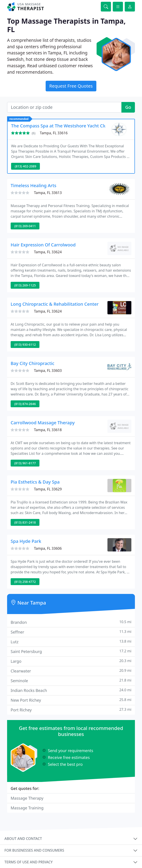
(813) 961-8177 (25, 463)
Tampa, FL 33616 (54, 133)
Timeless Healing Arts (33, 185)
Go (128, 107)
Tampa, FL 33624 (48, 252)
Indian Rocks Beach (71, 690)
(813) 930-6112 (25, 345)
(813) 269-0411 (25, 226)
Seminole (71, 681)
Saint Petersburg (71, 651)
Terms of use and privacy (29, 862)
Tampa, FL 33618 (48, 430)
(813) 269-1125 (25, 285)
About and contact (23, 839)
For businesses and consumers (34, 850)
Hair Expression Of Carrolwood (43, 245)
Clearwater (71, 671)
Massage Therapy (27, 798)
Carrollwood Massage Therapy (43, 423)
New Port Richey (71, 700)
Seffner (71, 632)
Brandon (71, 622)
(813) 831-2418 (25, 522)
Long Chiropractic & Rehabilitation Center (55, 304)
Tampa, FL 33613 (48, 193)
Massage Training (27, 808)
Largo (71, 661)
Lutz (71, 642)
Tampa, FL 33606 (48, 548)
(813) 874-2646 (25, 404)
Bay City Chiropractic (32, 363)
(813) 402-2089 (26, 166)
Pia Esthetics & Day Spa (35, 482)
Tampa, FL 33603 (48, 371)
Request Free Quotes (71, 86)
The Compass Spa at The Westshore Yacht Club (60, 126)
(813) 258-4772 (25, 582)
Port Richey (71, 710)
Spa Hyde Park (26, 541)
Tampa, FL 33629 (48, 489)
